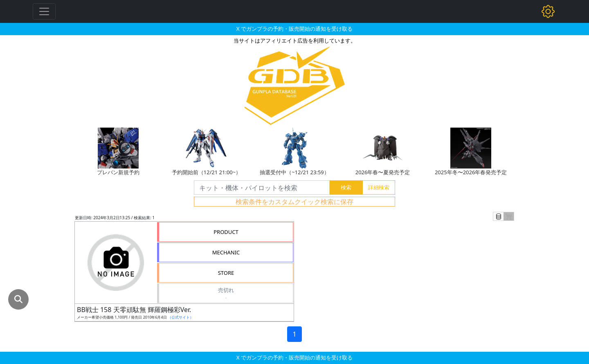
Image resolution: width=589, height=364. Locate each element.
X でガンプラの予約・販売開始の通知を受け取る (294, 29)
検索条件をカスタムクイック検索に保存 (294, 202)
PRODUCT (226, 232)
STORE (226, 273)
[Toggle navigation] (44, 11)
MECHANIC (226, 252)
